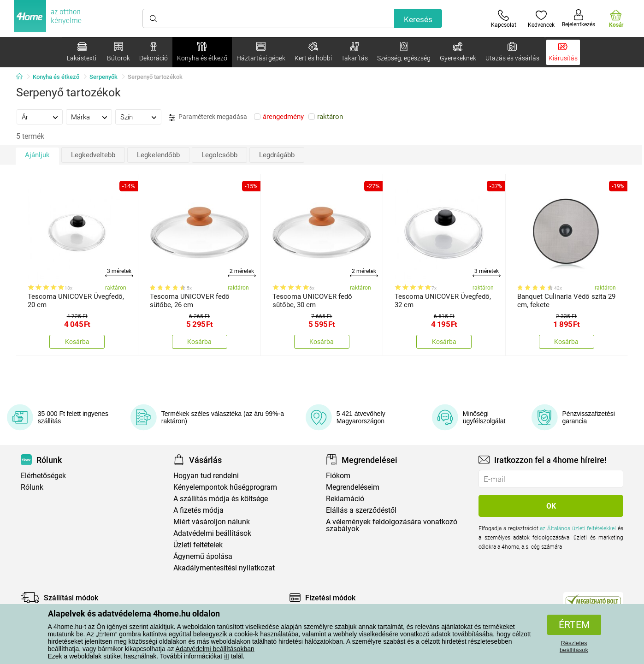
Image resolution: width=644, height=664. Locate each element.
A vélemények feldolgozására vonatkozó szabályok (392, 525)
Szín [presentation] (127, 117)
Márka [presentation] (80, 117)
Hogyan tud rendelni (206, 476)
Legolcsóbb (219, 155)
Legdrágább (277, 155)
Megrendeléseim (353, 487)
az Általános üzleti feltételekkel (578, 528)
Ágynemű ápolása (203, 556)
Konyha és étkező (56, 77)
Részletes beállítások (574, 646)
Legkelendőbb (158, 155)
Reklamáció (345, 499)
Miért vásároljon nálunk (212, 522)
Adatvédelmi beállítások (212, 533)
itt (227, 656)
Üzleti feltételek (198, 545)
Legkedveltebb (93, 155)
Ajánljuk (37, 155)
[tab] (40, 117)
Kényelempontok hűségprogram (225, 487)
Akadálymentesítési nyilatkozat (224, 568)
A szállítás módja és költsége (221, 499)
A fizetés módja (198, 510)
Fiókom (338, 476)
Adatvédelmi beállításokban (215, 649)
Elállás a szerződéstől (361, 510)
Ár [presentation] (25, 117)
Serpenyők (103, 77)
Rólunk (32, 487)
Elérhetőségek (43, 476)
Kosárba (77, 342)
